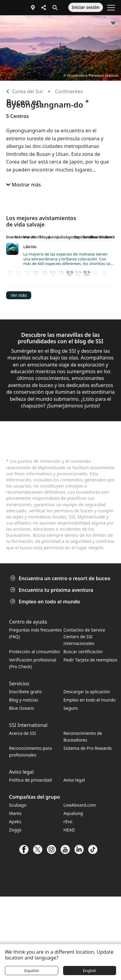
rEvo (68, 822)
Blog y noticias (24, 700)
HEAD (69, 830)
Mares (15, 813)
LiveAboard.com (80, 805)
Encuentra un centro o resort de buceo (61, 578)
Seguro (71, 708)
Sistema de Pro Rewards (88, 748)
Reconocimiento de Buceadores (83, 737)
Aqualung (73, 813)
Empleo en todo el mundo (46, 602)
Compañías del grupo (35, 797)
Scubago (18, 805)
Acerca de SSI (23, 733)
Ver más (19, 295)
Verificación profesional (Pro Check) (33, 663)
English (89, 971)
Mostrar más (23, 185)
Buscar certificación (83, 652)
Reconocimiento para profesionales (30, 752)
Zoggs (15, 830)
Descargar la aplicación (87, 692)
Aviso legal (74, 780)
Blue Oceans (22, 708)
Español (31, 971)
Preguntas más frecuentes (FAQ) (36, 633)
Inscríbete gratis (26, 692)
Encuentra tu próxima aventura (52, 590)
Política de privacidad (31, 780)
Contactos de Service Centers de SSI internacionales (84, 637)
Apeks (15, 822)
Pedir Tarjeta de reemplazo (90, 660)
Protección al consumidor (35, 652)
